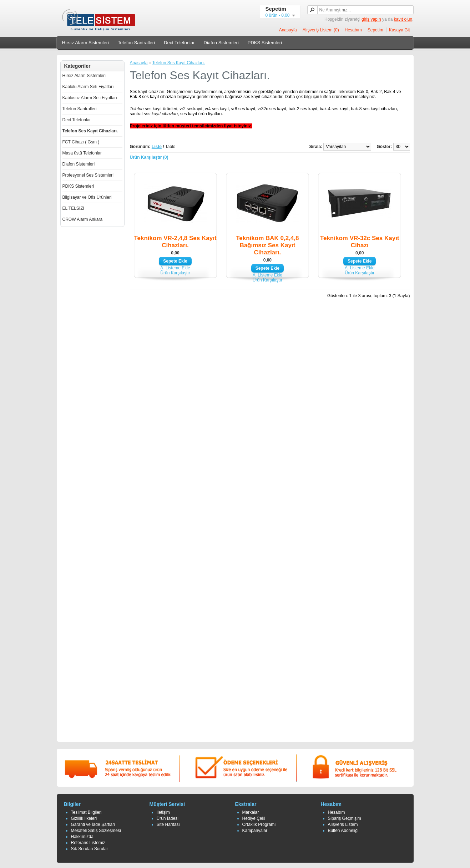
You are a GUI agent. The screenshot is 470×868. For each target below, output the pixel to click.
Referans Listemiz (88, 843)
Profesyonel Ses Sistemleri (88, 175)
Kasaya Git (400, 30)
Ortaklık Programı (259, 824)
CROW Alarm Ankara (83, 219)
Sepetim (375, 30)
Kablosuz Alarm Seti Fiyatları (90, 98)
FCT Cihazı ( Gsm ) (81, 142)
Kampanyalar (255, 831)
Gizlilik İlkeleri (84, 818)
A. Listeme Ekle (175, 268)
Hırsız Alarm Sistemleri (85, 43)
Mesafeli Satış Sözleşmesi (96, 831)
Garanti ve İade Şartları (93, 824)
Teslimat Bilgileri (86, 812)
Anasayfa (288, 30)
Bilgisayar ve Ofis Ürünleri (87, 197)
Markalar (251, 812)
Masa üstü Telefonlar (82, 153)
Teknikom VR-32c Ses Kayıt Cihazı (360, 242)
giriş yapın (371, 19)
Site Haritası (168, 824)
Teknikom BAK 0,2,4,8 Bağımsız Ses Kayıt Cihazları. (267, 245)
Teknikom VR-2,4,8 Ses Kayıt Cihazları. (175, 242)
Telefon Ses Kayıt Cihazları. (90, 131)
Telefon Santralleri (136, 43)
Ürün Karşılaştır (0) (149, 157)
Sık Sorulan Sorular (90, 849)
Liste (157, 147)
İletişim (163, 812)
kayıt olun (403, 19)
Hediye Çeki (254, 818)
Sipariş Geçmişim (345, 818)
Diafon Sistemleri (221, 43)
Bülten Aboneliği (343, 831)
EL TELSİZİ (73, 208)
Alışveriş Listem (343, 824)
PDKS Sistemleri (265, 43)
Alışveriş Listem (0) (321, 30)
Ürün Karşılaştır (175, 273)
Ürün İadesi (168, 818)
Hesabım (353, 30)
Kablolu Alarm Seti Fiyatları (88, 87)
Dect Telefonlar (179, 43)
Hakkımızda (82, 837)
